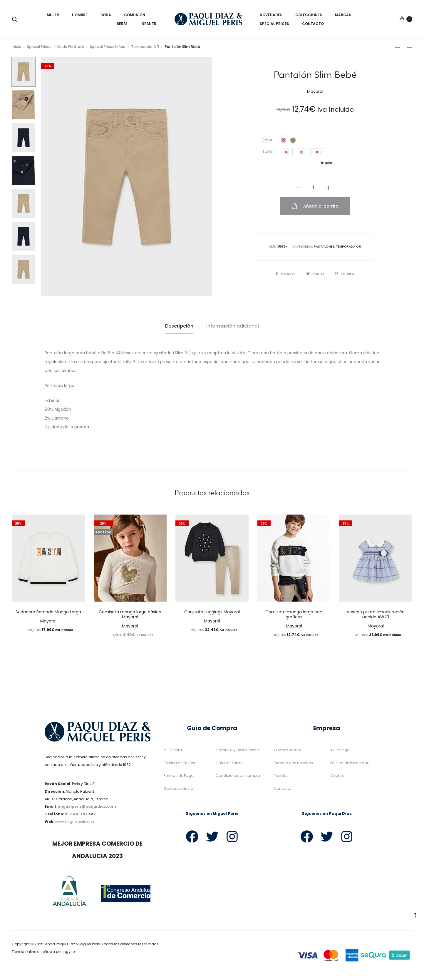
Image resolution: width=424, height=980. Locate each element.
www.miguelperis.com (75, 823)
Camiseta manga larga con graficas (294, 616)
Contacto (313, 24)
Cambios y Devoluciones (238, 752)
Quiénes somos (288, 752)
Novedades (271, 15)
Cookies (337, 777)
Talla (267, 153)
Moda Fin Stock (71, 48)
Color (267, 142)
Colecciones (309, 15)
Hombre (80, 15)
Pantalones (325, 229)
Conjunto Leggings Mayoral (212, 614)
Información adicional (233, 328)
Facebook (283, 256)
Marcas (343, 15)
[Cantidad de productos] (281, 189)
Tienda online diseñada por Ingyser (44, 953)
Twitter (315, 256)
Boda (106, 15)
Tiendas (281, 777)
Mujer (53, 15)
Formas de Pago (179, 777)
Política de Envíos (179, 765)
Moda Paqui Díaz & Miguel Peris (72, 946)
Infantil (149, 24)
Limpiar (326, 165)
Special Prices (274, 24)
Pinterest (347, 256)
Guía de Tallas (229, 765)
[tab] (179, 328)
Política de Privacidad (350, 765)
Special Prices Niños (108, 48)
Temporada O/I (145, 48)
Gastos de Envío (178, 790)
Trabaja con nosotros (293, 765)
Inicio (16, 48)
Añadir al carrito (341, 189)
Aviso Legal (340, 752)
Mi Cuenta (173, 752)
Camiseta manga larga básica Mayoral (130, 616)
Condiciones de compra (238, 777)
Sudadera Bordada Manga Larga (48, 614)
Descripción (179, 328)
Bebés (122, 24)
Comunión (135, 15)
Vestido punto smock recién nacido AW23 (376, 616)
